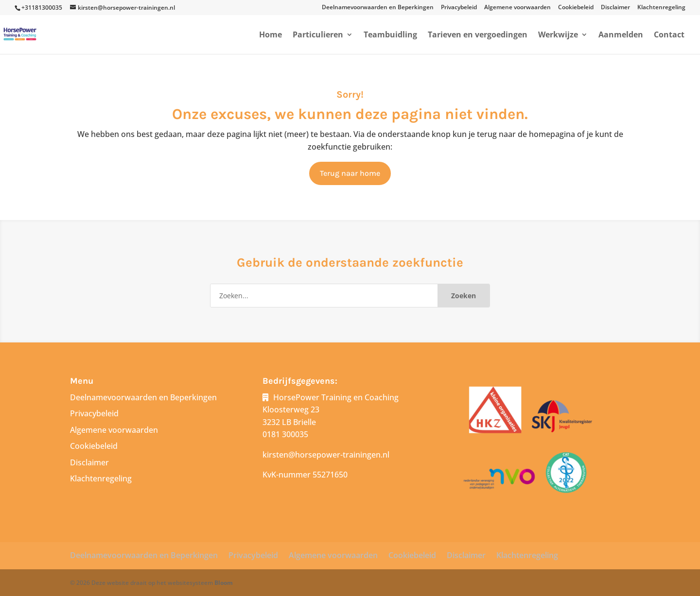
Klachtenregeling (661, 8)
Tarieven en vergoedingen (478, 35)
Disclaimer (615, 8)
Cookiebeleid (576, 8)
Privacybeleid (459, 8)
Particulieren (318, 35)
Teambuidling (390, 35)
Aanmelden (621, 35)
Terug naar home (350, 173)
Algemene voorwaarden (517, 8)
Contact (669, 35)
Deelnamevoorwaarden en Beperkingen (378, 8)
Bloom (224, 583)
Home (271, 35)
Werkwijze (558, 35)
